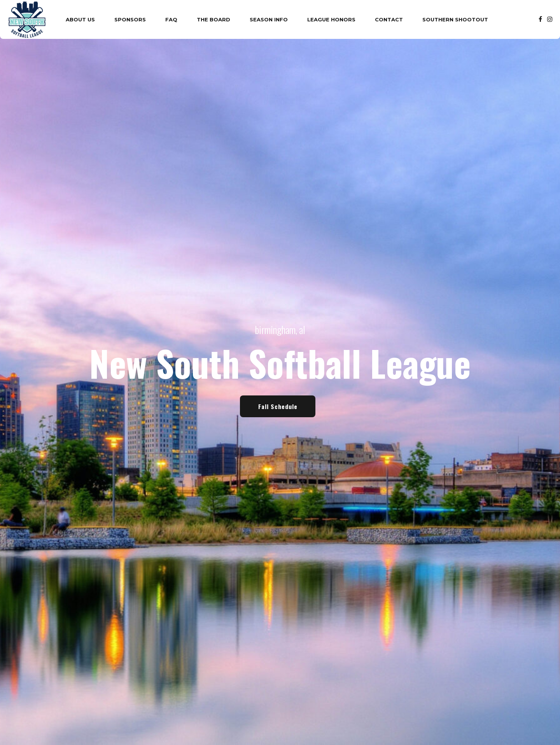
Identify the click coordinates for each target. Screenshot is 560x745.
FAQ (171, 19)
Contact (389, 19)
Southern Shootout (455, 19)
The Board (213, 19)
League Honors (331, 19)
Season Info (269, 19)
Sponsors (130, 19)
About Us (80, 19)
